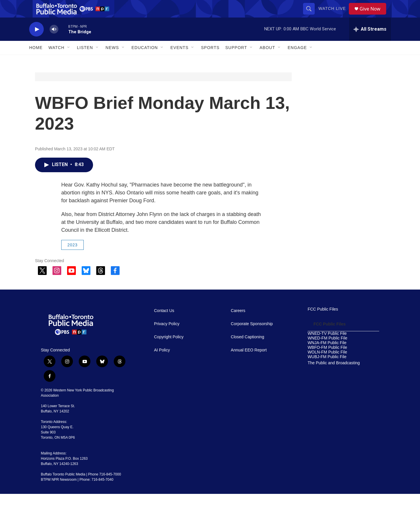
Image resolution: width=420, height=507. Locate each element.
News (112, 61)
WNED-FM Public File (328, 351)
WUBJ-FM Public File (327, 370)
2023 (72, 258)
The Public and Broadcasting (334, 376)
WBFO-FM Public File (327, 361)
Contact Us (164, 324)
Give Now (373, 15)
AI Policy (162, 363)
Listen (85, 61)
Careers (238, 324)
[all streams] (370, 42)
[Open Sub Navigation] (69, 61)
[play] (36, 42)
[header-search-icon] (311, 15)
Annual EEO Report (249, 363)
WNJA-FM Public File (327, 356)
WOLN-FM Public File (327, 365)
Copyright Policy (169, 350)
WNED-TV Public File (327, 347)
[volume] (54, 42)
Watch (56, 61)
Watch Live (334, 15)
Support (236, 61)
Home (36, 61)
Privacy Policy (167, 337)
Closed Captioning (247, 350)
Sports (210, 61)
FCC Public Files (323, 322)
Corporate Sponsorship (252, 337)
